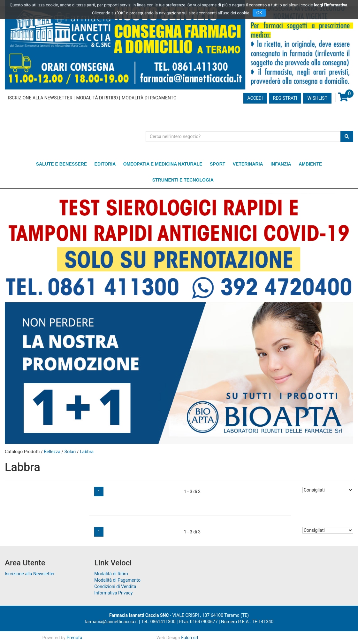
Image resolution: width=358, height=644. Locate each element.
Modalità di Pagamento (149, 98)
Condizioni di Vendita (115, 586)
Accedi (255, 98)
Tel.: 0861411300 (158, 622)
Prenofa (74, 638)
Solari (70, 452)
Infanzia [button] (281, 164)
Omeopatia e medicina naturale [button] (163, 164)
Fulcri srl (190, 638)
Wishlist (317, 98)
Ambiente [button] (310, 164)
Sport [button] (217, 164)
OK (259, 13)
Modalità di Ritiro (97, 98)
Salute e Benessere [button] (61, 164)
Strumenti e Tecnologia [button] (183, 180)
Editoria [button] (105, 164)
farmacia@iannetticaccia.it (111, 622)
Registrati (285, 98)
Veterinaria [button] (248, 164)
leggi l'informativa (331, 5)
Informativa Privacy (113, 593)
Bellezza (52, 452)
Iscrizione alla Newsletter (40, 98)
